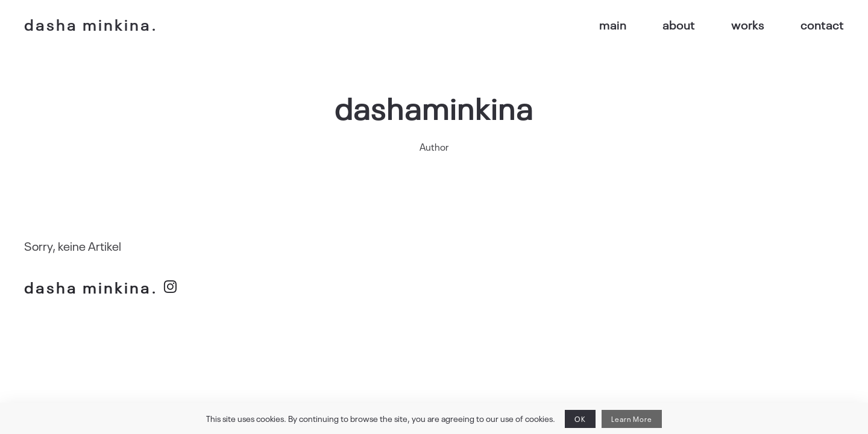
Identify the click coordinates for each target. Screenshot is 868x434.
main (622, 24)
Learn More (619, 419)
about (686, 24)
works (753, 24)
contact (825, 24)
